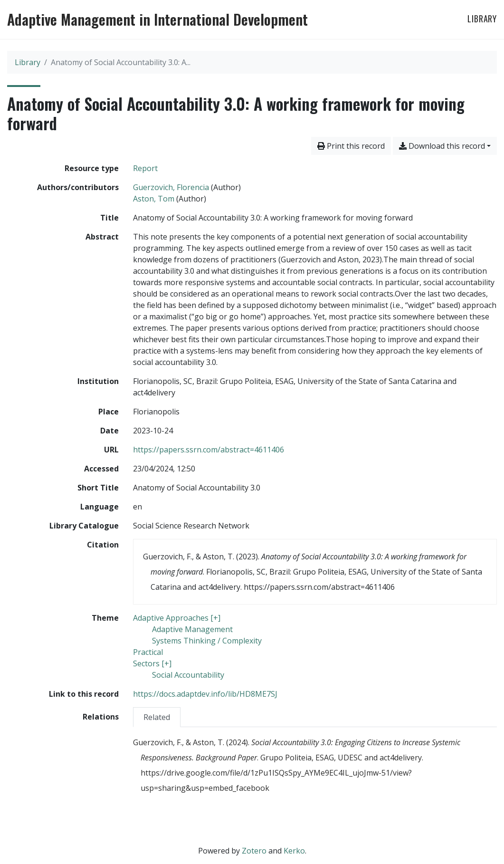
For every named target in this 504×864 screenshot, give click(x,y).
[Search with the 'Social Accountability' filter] (188, 675)
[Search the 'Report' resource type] (145, 168)
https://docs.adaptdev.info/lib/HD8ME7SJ (205, 694)
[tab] (157, 717)
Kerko (294, 851)
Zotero (254, 851)
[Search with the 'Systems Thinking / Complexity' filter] (207, 641)
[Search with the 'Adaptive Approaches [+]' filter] (177, 618)
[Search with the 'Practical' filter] (148, 652)
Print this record (351, 146)
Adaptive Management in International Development (157, 19)
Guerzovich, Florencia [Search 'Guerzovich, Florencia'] (171, 187)
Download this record (442, 146)
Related (157, 717)
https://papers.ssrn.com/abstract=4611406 (209, 450)
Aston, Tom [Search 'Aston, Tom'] (154, 199)
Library (482, 19)
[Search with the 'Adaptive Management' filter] (192, 629)
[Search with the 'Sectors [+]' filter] (152, 663)
